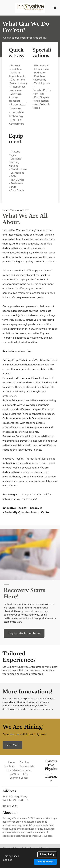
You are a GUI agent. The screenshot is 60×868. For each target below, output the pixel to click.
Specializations (42, 53)
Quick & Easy (17, 53)
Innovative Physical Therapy (51, 771)
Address (9, 791)
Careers (14, 774)
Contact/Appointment (19, 770)
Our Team (9, 766)
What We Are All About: (25, 219)
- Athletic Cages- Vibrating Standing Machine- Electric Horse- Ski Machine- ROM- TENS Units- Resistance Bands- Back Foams (18, 171)
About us (10, 813)
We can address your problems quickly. (25, 38)
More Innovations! (27, 692)
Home (12, 762)
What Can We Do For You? (26, 27)
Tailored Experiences (19, 657)
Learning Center (19, 778)
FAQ (26, 774)
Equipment (16, 139)
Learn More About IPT (16, 210)
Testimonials (27, 766)
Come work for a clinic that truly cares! (25, 734)
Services (25, 762)
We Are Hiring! (23, 727)
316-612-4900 (10, 806)
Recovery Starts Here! (24, 593)
